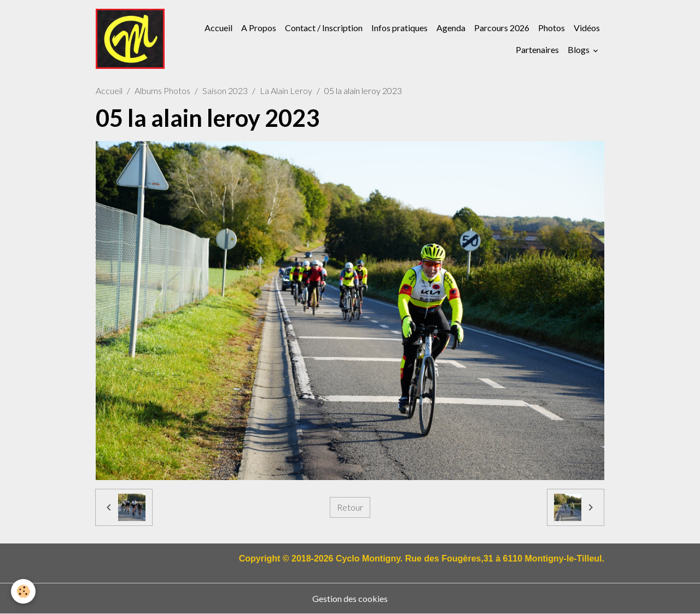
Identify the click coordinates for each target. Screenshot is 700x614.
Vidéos (587, 28)
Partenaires (537, 49)
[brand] (130, 39)
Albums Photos (162, 90)
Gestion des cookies (350, 598)
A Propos (259, 28)
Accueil (218, 28)
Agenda (451, 28)
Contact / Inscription (324, 28)
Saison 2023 (225, 90)
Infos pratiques (399, 28)
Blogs (579, 49)
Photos (552, 28)
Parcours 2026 (502, 28)
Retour (350, 507)
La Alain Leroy (286, 90)
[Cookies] (23, 591)
